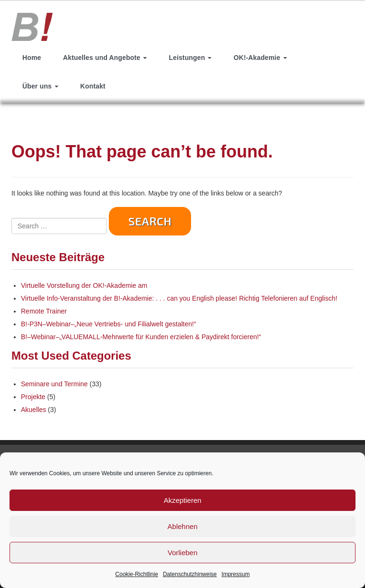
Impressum (235, 574)
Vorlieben (183, 553)
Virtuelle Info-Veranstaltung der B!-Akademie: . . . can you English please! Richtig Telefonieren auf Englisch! (179, 298)
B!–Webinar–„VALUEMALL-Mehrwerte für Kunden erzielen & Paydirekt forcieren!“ (141, 337)
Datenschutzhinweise (190, 574)
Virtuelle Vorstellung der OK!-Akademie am (84, 285)
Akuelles (34, 410)
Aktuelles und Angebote (105, 58)
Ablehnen (182, 526)
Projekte (33, 397)
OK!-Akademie (260, 58)
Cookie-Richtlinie (137, 574)
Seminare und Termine (54, 384)
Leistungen (190, 58)
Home (32, 58)
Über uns (40, 86)
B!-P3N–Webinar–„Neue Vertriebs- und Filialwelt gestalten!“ (109, 324)
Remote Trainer (44, 311)
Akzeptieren (182, 500)
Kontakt (93, 86)
